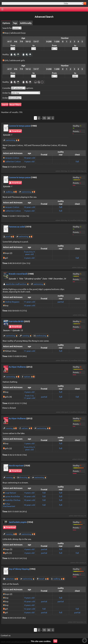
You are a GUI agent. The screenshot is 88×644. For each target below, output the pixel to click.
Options (6, 23)
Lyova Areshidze (12, 496)
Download (15, 131)
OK (55, 641)
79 (44, 118)
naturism (11, 579)
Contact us (6, 635)
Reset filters (15, 105)
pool (9, 236)
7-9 (21, 41)
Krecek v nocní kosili (18, 274)
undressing (41, 336)
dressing (24, 477)
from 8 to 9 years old (29, 253)
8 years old (29, 605)
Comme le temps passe (20, 126)
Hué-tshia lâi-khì (16, 321)
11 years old (29, 302)
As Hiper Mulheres (17, 367)
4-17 (9, 41)
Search (5, 105)
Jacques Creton (12, 158)
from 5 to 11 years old (29, 397)
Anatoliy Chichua (13, 500)
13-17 (36, 41)
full (77, 161)
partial (61, 302)
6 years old (29, 258)
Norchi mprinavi (16, 465)
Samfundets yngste (18, 522)
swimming (11, 140)
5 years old (29, 443)
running (26, 336)
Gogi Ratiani (10, 493)
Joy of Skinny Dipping (19, 569)
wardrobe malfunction (16, 284)
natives (28, 377)
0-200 (49, 41)
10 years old (29, 158)
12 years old (29, 609)
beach (43, 579)
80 (49, 118)
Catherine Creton (13, 161)
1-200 (57, 41)
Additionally (26, 23)
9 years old (29, 161)
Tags (15, 23)
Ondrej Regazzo (12, 302)
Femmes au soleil (17, 227)
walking (10, 192)
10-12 (28, 41)
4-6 (16, 41)
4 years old (29, 392)
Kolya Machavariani (9, 505)
